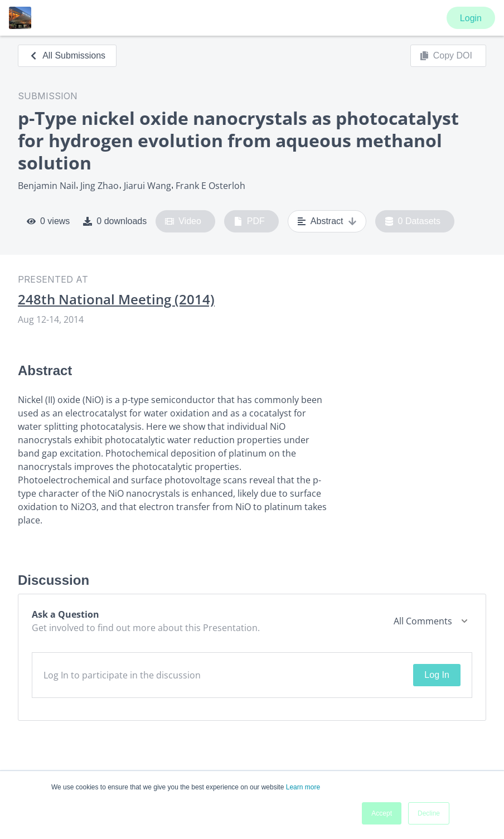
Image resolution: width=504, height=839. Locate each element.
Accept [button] (382, 813)
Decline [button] (429, 813)
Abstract (327, 221)
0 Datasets (413, 221)
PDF (249, 221)
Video (183, 221)
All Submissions (67, 55)
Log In (437, 675)
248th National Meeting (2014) (116, 299)
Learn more (303, 787)
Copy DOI (446, 56)
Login (471, 18)
